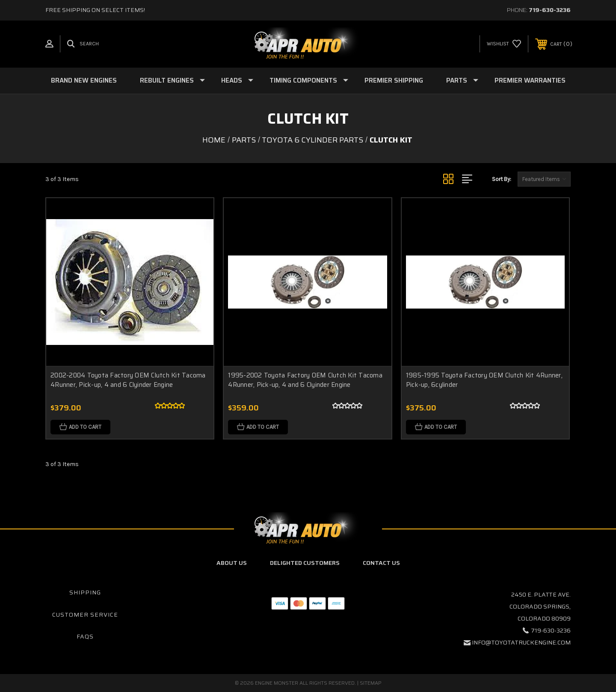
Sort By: (502, 179)
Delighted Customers (305, 563)
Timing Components (309, 80)
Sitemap (371, 683)
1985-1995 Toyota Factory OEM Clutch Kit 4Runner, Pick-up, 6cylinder (484, 380)
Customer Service (85, 615)
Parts (462, 80)
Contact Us (381, 563)
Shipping (85, 592)
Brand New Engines (84, 80)
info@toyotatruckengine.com (521, 642)
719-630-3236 (550, 10)
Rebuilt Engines (172, 80)
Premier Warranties (530, 80)
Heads (237, 80)
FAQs (85, 636)
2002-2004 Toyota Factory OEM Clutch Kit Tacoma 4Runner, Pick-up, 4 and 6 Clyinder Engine (128, 380)
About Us (232, 563)
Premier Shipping (394, 80)
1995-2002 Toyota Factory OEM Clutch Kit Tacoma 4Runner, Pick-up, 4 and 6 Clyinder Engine (305, 380)
